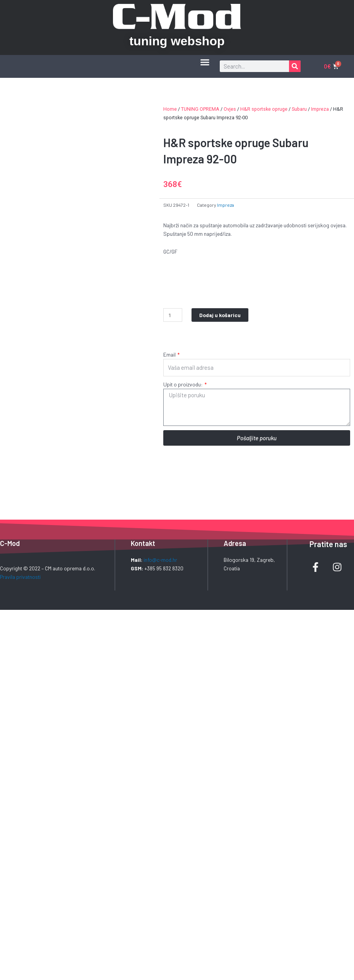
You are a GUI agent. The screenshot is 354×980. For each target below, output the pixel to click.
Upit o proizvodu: (184, 384)
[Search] (295, 66)
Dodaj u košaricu (220, 315)
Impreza (320, 109)
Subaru (299, 109)
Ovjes (230, 109)
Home (170, 109)
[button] (205, 62)
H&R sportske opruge (264, 109)
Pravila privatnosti (20, 577)
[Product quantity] (173, 315)
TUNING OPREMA (200, 109)
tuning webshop (177, 41)
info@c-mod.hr (160, 560)
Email (170, 354)
